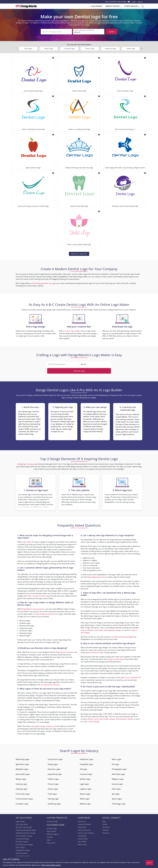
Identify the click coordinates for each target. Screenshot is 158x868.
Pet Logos (116, 764)
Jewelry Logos (85, 779)
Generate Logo (79, 371)
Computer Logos (22, 804)
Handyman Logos (87, 759)
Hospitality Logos (86, 764)
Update (112, 32)
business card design (68, 714)
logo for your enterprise (129, 677)
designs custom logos (116, 659)
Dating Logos (53, 764)
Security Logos (117, 784)
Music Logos (117, 759)
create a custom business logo (38, 596)
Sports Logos (117, 799)
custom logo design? (73, 331)
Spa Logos (116, 794)
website (90, 719)
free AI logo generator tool (42, 283)
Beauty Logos (21, 779)
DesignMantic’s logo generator (33, 609)
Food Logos (52, 794)
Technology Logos (119, 804)
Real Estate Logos (118, 774)
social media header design (104, 719)
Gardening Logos (54, 804)
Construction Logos (55, 759)
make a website (87, 630)
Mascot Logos (85, 794)
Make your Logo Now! (79, 254)
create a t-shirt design (91, 721)
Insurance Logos (69, 49)
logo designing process (96, 577)
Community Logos (23, 794)
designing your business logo (66, 652)
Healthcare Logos (110, 49)
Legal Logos (84, 784)
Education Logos (54, 769)
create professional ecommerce (47, 614)
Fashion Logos (53, 779)
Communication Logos (24, 799)
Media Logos (85, 799)
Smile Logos (28, 49)
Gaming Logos (53, 799)
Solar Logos (116, 789)
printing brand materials (50, 685)
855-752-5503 (122, 2)
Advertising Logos (23, 759)
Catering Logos (21, 784)
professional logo (97, 652)
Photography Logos (119, 769)
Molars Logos (49, 49)
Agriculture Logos (22, 764)
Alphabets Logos (22, 769)
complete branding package (122, 637)
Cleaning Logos (22, 789)
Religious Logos (118, 779)
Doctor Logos (90, 49)
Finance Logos (53, 784)
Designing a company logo (28, 464)
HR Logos (83, 769)
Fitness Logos (53, 789)
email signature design (112, 630)
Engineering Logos (55, 774)
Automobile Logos (23, 774)
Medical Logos (85, 804)
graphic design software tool (45, 726)
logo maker (27, 542)
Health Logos (131, 49)
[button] (141, 49)
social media (98, 630)
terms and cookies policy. (51, 865)
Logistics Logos (86, 789)
